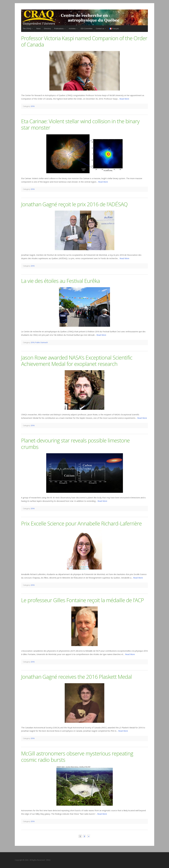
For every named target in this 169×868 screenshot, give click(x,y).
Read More (124, 99)
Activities (72, 29)
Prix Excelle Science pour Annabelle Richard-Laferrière (81, 523)
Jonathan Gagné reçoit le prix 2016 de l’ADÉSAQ (74, 204)
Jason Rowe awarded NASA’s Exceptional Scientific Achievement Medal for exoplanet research (77, 361)
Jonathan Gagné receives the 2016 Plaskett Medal (76, 677)
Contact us (100, 29)
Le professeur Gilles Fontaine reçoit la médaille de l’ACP (82, 600)
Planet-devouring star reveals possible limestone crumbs (75, 444)
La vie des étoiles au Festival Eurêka (60, 281)
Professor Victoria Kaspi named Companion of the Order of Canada (84, 41)
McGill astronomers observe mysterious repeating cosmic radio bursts (77, 757)
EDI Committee (87, 29)
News (38, 29)
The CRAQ (27, 29)
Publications (59, 29)
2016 (33, 106)
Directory (47, 29)
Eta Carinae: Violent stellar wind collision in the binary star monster (80, 124)
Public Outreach (42, 342)
